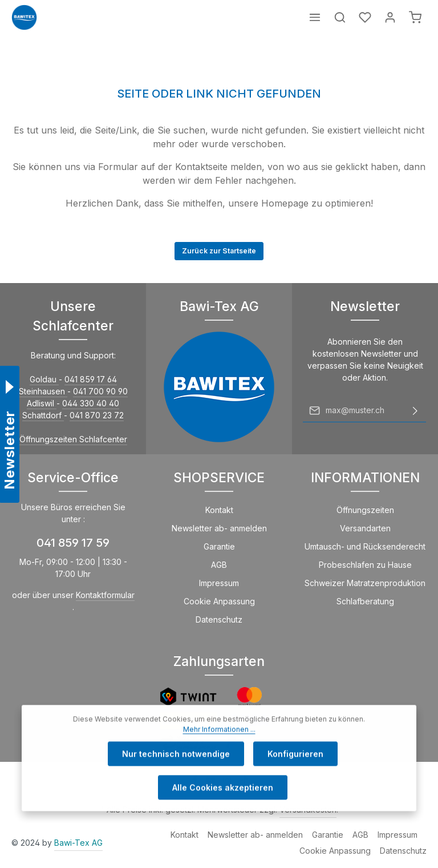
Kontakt (219, 510)
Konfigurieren (295, 773)
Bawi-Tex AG (78, 843)
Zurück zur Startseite (219, 251)
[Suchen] (340, 17)
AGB (219, 565)
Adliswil (42, 403)
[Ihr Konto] (390, 17)
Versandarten (365, 528)
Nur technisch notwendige (176, 773)
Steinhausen (43, 391)
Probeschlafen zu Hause (365, 565)
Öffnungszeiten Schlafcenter (73, 439)
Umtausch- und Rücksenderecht (365, 546)
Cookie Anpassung (219, 601)
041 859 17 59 (73, 543)
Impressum (219, 583)
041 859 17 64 (91, 379)
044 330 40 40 (91, 403)
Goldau (44, 379)
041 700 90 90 (100, 391)
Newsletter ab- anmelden (219, 528)
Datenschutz (219, 619)
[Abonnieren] (415, 410)
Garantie (219, 546)
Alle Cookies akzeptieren (223, 807)
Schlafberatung (365, 601)
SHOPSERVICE (219, 477)
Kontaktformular (105, 595)
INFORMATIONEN (365, 477)
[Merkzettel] (365, 17)
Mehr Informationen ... (219, 748)
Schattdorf (43, 415)
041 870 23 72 (97, 415)
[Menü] (315, 17)
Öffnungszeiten (365, 510)
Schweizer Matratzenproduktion (365, 583)
